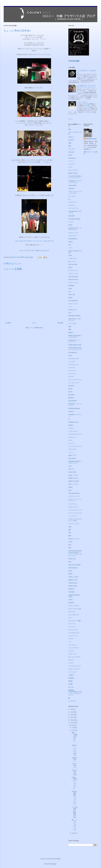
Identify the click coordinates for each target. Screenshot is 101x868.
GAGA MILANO (73, 277)
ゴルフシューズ (73, 274)
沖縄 (70, 143)
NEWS (70, 487)
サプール (71, 377)
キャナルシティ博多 (75, 621)
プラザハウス (72, 258)
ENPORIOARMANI (74, 408)
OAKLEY (71, 140)
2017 (72, 717)
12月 (74, 728)
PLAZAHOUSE (73, 301)
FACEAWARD (73, 239)
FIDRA (70, 225)
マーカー (71, 663)
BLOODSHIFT (73, 401)
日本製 (70, 684)
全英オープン (72, 455)
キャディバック (73, 283)
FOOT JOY (72, 295)
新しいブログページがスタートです (74, 825)
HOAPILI (71, 412)
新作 (70, 146)
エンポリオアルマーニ (75, 434)
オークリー (72, 164)
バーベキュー (72, 645)
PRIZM (70, 242)
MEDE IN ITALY (73, 478)
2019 (72, 712)
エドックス (72, 196)
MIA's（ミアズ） (73, 484)
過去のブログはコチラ (42, 251)
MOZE (70, 298)
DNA (70, 562)
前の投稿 (60, 323)
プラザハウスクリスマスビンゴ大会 (75, 520)
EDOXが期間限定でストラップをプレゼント (74, 798)
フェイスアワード (74, 648)
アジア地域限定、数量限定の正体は (74, 812)
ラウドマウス (72, 449)
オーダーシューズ (74, 496)
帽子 (70, 530)
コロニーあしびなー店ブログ (24, 241)
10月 (74, 833)
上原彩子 (71, 675)
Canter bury (72, 559)
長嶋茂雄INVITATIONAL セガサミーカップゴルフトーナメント (75, 693)
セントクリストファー (75, 380)
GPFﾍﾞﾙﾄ (71, 469)
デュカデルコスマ (74, 633)
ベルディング (72, 654)
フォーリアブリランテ (75, 446)
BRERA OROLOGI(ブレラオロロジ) (75, 336)
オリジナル (72, 612)
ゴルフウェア (72, 202)
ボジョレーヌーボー (75, 657)
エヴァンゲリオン (74, 606)
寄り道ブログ (72, 310)
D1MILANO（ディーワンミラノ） (75, 341)
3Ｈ (69, 199)
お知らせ (71, 137)
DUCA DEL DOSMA (74, 565)
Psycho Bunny (73, 583)
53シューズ (72, 261)
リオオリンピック (74, 669)
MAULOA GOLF (73, 280)
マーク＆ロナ (72, 323)
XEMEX (71, 425)
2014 (72, 725)
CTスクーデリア (73, 170)
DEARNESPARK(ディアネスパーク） (75, 462)
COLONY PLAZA (91, 139)
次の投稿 (8, 323)
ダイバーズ (72, 624)
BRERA (71, 333)
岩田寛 (70, 681)
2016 (72, 720)
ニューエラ (72, 362)
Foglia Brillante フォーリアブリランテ (74, 783)
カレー (70, 618)
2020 (72, 709)
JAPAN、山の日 (73, 577)
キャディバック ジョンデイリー (75, 500)
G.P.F (70, 466)
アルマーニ (72, 368)
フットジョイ (72, 516)
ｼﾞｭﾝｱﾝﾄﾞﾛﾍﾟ (72, 701)
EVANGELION (73, 568)
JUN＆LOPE (72, 472)
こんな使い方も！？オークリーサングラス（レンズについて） (87, 86)
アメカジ (71, 428)
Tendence (71, 188)
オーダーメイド (73, 270)
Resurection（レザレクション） (75, 320)
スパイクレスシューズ (75, 510)
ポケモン (71, 660)
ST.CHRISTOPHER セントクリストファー (75, 177)
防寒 (70, 536)
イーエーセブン (73, 431)
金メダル (71, 687)
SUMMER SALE (73, 422)
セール (70, 440)
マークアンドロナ (74, 524)
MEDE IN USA (73, 580)
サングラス (72, 149)
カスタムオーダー (74, 359)
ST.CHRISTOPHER (74, 219)
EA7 (70, 292)
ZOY (70, 245)
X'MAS (70, 600)
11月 (74, 730)
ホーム (34, 323)
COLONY (71, 152)
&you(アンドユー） (74, 539)
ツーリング (72, 627)
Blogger (54, 864)
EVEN (70, 571)
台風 (70, 527)
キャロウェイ (72, 504)
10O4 (70, 289)
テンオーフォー (73, 630)
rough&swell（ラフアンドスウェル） (75, 182)
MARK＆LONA (73, 173)
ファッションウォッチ (75, 513)
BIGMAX (71, 398)
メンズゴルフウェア (75, 666)
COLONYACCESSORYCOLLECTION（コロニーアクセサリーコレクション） (75, 553)
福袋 (70, 329)
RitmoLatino (72, 158)
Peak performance (74, 493)
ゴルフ (70, 167)
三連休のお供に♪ (74, 759)
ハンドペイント (73, 636)
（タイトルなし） (82, 102)
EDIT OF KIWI (73, 264)
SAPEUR (71, 589)
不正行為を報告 (74, 61)
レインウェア (72, 672)
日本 (70, 533)
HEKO (70, 574)
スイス (70, 248)
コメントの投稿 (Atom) (36, 328)
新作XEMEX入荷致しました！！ (74, 738)
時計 (70, 129)
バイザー (71, 639)
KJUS (70, 255)
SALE (70, 356)
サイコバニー (72, 374)
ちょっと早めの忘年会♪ (74, 772)
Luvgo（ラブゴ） (74, 475)
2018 (72, 715)
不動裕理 (71, 678)
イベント (71, 161)
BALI (70, 545)
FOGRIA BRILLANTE (75, 345)
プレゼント (72, 205)
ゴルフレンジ (72, 437)
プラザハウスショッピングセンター (75, 192)
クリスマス (72, 371)
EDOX (70, 155)
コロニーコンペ (73, 304)
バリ (70, 642)
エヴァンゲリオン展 (75, 609)
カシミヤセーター (74, 615)
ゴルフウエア (72, 236)
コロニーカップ (73, 507)
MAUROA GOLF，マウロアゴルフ (75, 229)
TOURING (72, 592)
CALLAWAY (72, 458)
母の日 (70, 389)
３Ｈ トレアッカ (73, 208)
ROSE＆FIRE (73, 586)
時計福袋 (71, 286)
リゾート (71, 452)
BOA (70, 548)
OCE (70, 490)
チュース (71, 443)
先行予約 (71, 386)
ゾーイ (70, 307)
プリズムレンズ (73, 365)
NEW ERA (72, 216)
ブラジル (71, 651)
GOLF (70, 268)
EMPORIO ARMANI (74, 316)
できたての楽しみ (74, 765)
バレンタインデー (74, 383)
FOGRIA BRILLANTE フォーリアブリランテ (75, 349)
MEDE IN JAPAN (74, 481)
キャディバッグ (73, 233)
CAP (70, 313)
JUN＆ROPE (72, 186)
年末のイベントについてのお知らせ (74, 750)
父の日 (70, 392)
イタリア (71, 222)
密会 (70, 326)
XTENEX (71, 603)
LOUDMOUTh (73, 353)
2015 (72, 723)
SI (69, 419)
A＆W (70, 542)
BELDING (71, 395)
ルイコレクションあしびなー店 (44, 241)
